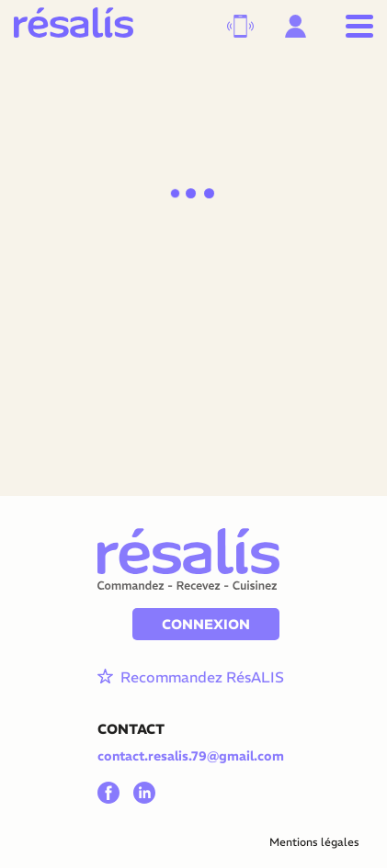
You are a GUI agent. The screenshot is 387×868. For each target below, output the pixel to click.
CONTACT (131, 729)
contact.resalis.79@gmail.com (191, 756)
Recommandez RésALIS (188, 677)
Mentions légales (314, 842)
